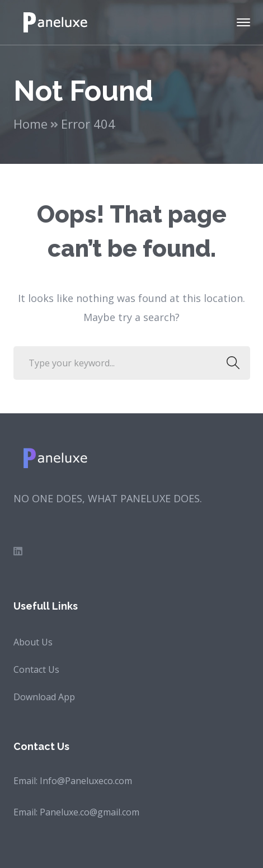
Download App (44, 697)
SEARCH (230, 363)
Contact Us (36, 669)
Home (30, 124)
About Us (33, 642)
